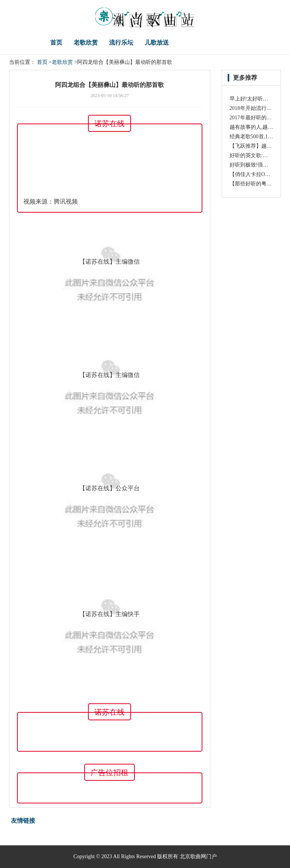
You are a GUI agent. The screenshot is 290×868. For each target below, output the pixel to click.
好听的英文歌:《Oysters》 (260, 155)
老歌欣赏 (86, 42)
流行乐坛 (121, 42)
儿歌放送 (157, 42)
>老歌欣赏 (61, 62)
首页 (56, 42)
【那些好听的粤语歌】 (256, 184)
